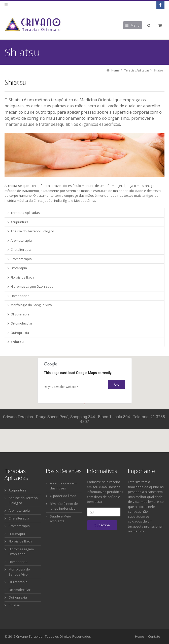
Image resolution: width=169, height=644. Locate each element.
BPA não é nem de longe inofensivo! (64, 506)
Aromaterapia (19, 510)
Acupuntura (18, 490)
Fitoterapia (17, 534)
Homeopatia (18, 562)
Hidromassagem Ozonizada (21, 552)
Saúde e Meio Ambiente (60, 519)
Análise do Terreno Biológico (23, 500)
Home (140, 636)
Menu (135, 25)
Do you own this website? (61, 387)
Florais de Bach (20, 541)
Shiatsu (14, 605)
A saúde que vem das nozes (63, 486)
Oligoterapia (18, 582)
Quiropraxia (18, 597)
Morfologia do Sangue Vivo (19, 572)
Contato (154, 636)
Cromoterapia (19, 526)
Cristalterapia (19, 518)
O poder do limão (63, 496)
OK (116, 384)
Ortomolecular (20, 590)
